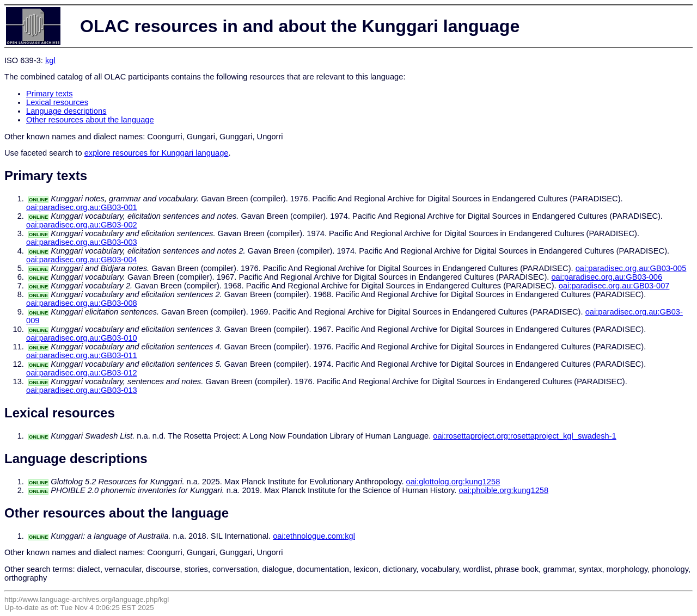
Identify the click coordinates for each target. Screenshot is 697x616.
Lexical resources (57, 102)
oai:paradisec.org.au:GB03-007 (614, 286)
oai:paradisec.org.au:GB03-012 (82, 373)
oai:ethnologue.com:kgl (314, 536)
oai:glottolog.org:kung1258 (453, 482)
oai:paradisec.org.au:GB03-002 (82, 225)
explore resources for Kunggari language (157, 153)
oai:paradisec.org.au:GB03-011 (82, 355)
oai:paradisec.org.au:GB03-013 (82, 390)
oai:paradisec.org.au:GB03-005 (631, 268)
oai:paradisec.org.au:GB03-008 (82, 303)
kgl (50, 60)
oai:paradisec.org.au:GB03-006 (607, 277)
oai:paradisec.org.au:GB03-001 (82, 207)
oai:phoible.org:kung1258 (503, 490)
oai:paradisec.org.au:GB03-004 (82, 260)
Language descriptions (66, 111)
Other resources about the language (90, 120)
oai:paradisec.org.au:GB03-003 (82, 242)
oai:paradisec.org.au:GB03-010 (82, 338)
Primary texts (50, 94)
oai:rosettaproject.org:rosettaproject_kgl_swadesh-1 (524, 436)
